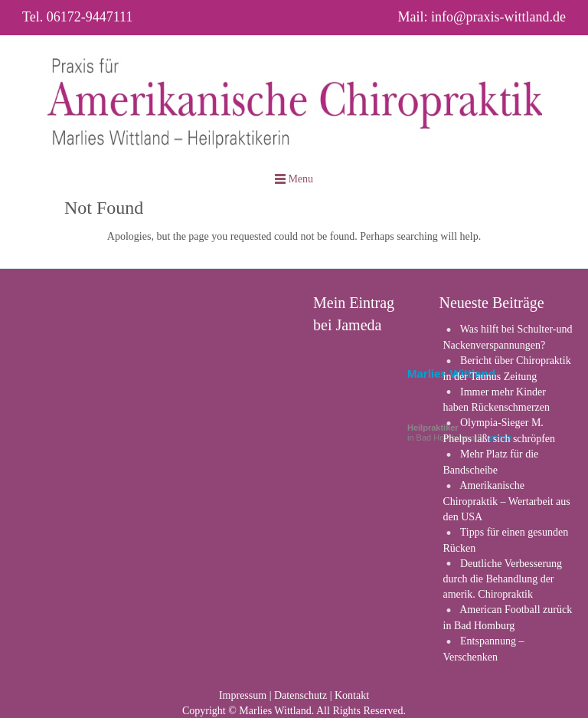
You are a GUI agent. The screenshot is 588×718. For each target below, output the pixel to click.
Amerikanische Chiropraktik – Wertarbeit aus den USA (507, 501)
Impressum (243, 695)
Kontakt (352, 695)
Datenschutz (301, 695)
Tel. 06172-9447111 (77, 17)
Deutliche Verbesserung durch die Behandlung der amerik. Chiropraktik (503, 579)
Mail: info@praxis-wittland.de (482, 17)
